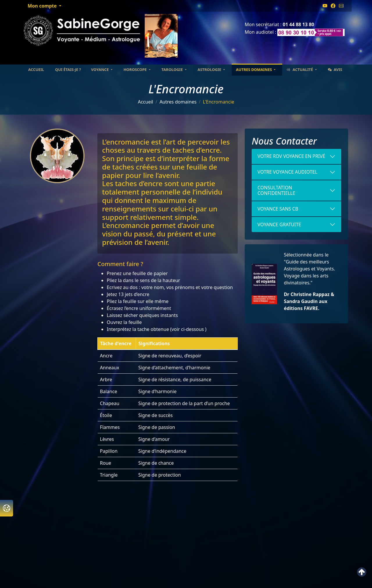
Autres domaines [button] (254, 70)
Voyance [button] (100, 70)
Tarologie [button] (173, 70)
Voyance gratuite (279, 224)
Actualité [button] (300, 70)
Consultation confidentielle (276, 190)
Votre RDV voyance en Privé (291, 156)
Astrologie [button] (210, 70)
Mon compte (43, 6)
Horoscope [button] (136, 70)
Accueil (36, 70)
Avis (335, 70)
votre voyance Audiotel (287, 172)
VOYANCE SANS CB (278, 209)
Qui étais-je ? (68, 70)
